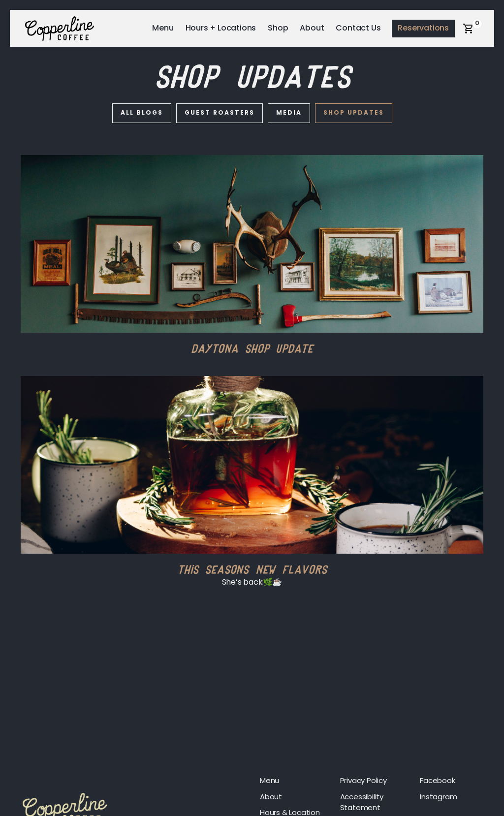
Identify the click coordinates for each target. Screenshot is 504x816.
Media (289, 113)
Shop (278, 29)
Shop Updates (354, 113)
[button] (469, 29)
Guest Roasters (220, 113)
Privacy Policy (363, 781)
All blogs (142, 113)
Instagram (438, 798)
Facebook (437, 781)
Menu (163, 29)
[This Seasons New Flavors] (252, 465)
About (312, 29)
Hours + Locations (221, 29)
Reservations (423, 29)
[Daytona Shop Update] (252, 244)
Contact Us (358, 29)
